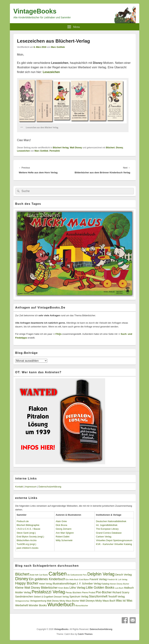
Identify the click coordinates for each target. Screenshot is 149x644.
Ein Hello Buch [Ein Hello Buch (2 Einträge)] (72, 579)
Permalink (55, 151)
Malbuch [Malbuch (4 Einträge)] (129, 588)
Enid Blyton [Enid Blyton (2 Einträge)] (84, 579)
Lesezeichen (23, 151)
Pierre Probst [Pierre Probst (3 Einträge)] (89, 593)
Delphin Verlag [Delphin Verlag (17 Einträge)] (101, 574)
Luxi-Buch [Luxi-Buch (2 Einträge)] (119, 588)
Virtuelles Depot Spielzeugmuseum (114, 540)
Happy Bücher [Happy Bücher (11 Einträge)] (27, 583)
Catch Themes (85, 634)
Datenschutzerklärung (50, 487)
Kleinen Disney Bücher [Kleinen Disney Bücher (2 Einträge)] (120, 584)
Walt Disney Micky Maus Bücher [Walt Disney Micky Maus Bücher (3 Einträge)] (63, 601)
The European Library (107, 529)
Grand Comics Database (109, 533)
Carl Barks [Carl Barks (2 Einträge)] (43, 575)
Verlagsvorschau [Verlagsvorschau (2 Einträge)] (22, 601)
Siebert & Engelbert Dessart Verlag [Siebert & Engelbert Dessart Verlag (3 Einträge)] (51, 597)
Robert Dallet (63, 537)
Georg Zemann (64, 529)
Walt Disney (76, 148)
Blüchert (110, 148)
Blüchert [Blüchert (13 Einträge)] (22, 574)
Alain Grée (61, 521)
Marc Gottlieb (58, 47)
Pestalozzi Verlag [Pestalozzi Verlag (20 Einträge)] (48, 592)
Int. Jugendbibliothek (107, 525)
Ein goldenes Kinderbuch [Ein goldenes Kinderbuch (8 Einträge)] (47, 579)
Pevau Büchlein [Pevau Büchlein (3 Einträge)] (73, 593)
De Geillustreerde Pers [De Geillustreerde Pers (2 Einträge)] (77, 575)
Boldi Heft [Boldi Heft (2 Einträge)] (34, 575)
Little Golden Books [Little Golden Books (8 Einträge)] (100, 588)
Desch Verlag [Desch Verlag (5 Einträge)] (123, 575)
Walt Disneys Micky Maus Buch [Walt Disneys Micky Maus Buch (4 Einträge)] (98, 601)
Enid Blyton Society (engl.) (30, 537)
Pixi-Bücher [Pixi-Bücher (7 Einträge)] (104, 592)
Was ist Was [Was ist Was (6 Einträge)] (124, 601)
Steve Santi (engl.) (26, 533)
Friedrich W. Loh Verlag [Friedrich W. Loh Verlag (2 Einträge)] (117, 579)
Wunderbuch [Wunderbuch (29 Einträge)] (61, 605)
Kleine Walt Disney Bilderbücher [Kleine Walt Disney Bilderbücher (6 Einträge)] (37, 588)
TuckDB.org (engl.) (27, 544)
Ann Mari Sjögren (65, 533)
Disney (119, 148)
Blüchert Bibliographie (28, 525)
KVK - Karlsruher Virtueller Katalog (114, 544)
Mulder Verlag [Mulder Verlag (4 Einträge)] (23, 592)
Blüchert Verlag (61, 148)
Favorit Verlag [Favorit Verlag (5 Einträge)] (98, 579)
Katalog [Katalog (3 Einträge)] (105, 584)
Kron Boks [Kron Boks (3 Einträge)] (64, 588)
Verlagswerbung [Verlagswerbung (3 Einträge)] (38, 601)
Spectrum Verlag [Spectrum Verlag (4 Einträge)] (79, 597)
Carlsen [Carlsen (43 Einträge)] (58, 574)
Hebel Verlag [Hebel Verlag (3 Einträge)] (45, 584)
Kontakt (19, 487)
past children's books (28, 548)
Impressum (31, 487)
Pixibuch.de (23, 521)
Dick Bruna (61, 525)
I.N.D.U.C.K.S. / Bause (29, 529)
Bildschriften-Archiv (27, 540)
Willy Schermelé (64, 540)
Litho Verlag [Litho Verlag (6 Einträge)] (77, 588)
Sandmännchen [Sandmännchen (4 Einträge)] (24, 597)
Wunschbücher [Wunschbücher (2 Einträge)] (82, 606)
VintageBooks (35, 11)
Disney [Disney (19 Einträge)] (22, 579)
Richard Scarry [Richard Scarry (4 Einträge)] (121, 592)
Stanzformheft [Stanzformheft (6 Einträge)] (98, 596)
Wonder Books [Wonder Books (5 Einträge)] (38, 605)
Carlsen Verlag (104, 537)
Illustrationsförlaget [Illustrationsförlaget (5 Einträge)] (64, 584)
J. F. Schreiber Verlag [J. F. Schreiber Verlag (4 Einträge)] (89, 584)
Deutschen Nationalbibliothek (111, 521)
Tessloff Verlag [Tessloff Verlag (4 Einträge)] (116, 597)
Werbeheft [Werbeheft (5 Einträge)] (22, 605)
